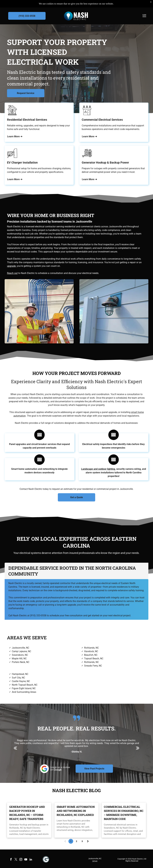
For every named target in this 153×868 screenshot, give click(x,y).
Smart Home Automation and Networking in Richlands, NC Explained (76, 811)
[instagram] (21, 860)
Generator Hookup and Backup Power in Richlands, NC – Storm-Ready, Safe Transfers (27, 813)
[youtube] (26, 860)
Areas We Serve (27, 638)
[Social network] (46, 860)
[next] (138, 748)
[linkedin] (31, 860)
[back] (15, 748)
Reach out (12, 273)
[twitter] (16, 860)
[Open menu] (144, 16)
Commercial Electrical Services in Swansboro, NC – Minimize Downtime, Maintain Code (124, 813)
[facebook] (11, 860)
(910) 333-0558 (38, 615)
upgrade (11, 266)
